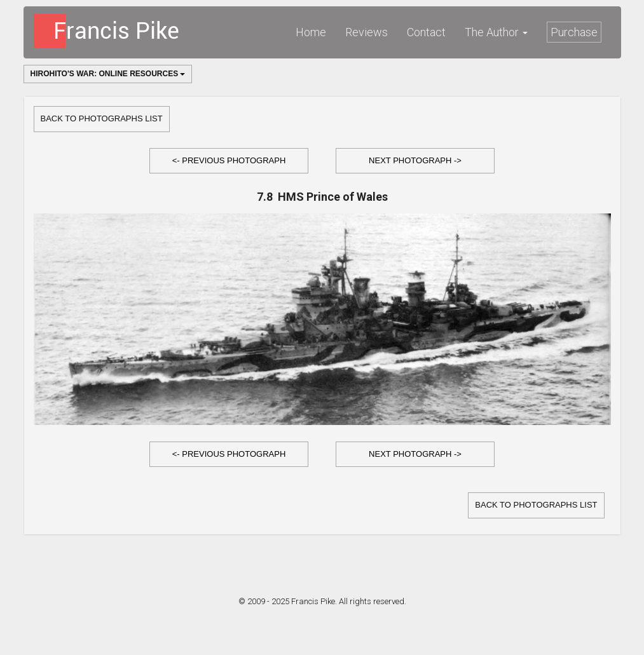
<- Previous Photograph (229, 160)
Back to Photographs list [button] (102, 118)
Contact (426, 32)
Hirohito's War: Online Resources (108, 74)
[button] (229, 161)
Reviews (367, 32)
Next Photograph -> (415, 160)
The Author (496, 32)
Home (311, 32)
